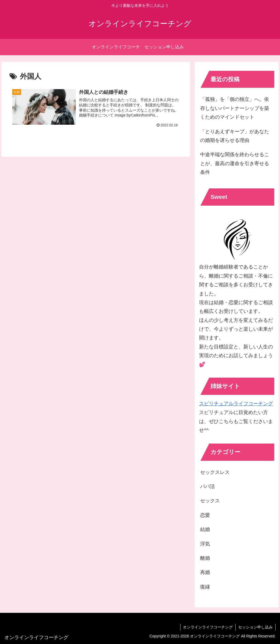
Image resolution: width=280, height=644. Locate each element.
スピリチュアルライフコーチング (236, 404)
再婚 (205, 572)
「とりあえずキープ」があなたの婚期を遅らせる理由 (235, 136)
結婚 (205, 529)
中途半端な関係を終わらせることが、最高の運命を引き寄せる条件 (235, 163)
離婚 (205, 558)
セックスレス (215, 472)
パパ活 (208, 486)
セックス (210, 501)
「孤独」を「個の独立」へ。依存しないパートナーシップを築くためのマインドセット (235, 108)
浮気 (205, 544)
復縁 (205, 587)
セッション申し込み (255, 627)
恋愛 (205, 515)
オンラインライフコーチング (208, 627)
